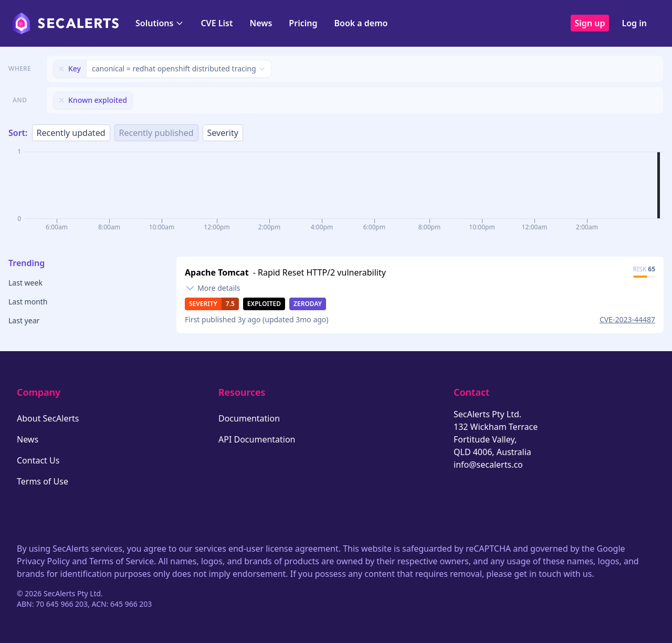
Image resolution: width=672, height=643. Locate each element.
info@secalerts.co (488, 465)
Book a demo (361, 23)
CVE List (217, 23)
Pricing (303, 23)
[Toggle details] (213, 288)
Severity (223, 133)
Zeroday (308, 304)
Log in (634, 23)
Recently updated (71, 133)
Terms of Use (43, 481)
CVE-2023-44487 (627, 319)
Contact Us (38, 460)
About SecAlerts (48, 418)
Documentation (249, 418)
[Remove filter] (61, 69)
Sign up (590, 23)
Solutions (160, 23)
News (261, 23)
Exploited (264, 304)
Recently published (156, 133)
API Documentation (257, 439)
